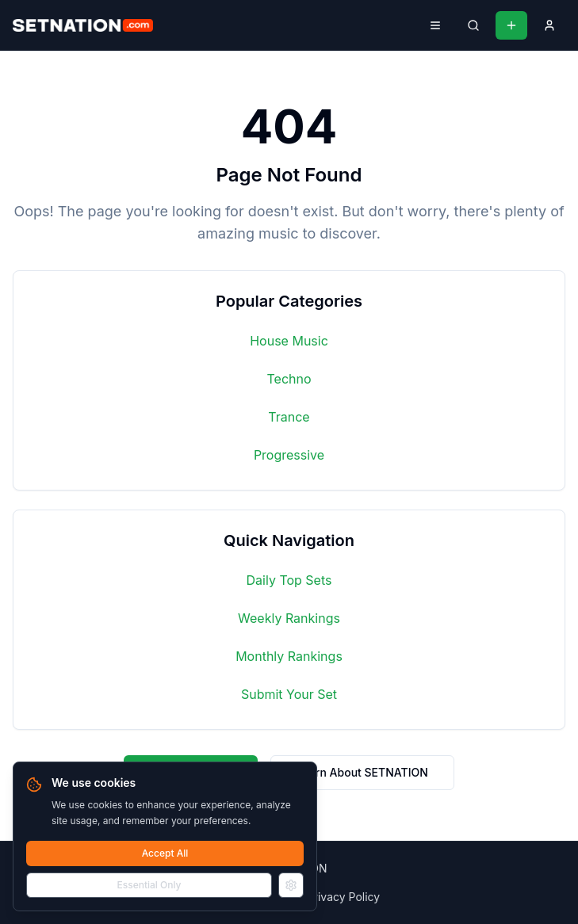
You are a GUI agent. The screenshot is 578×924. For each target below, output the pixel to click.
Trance (289, 417)
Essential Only (149, 885)
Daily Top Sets (289, 580)
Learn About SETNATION (362, 772)
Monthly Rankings (289, 656)
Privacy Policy (344, 897)
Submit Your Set (289, 694)
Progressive (289, 455)
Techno (289, 379)
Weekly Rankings (289, 618)
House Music (289, 341)
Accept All (165, 853)
